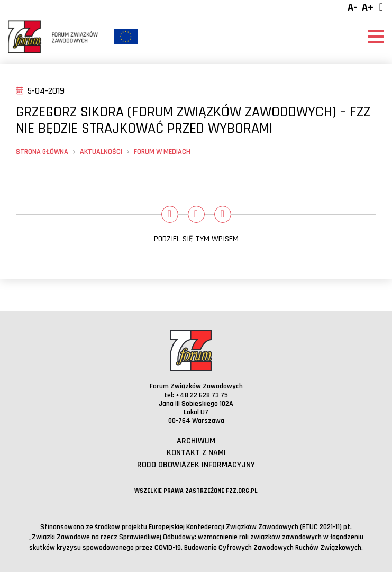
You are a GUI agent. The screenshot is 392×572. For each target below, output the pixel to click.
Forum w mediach (162, 152)
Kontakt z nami (196, 453)
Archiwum (196, 441)
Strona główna (42, 152)
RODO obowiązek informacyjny (196, 465)
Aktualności (101, 152)
